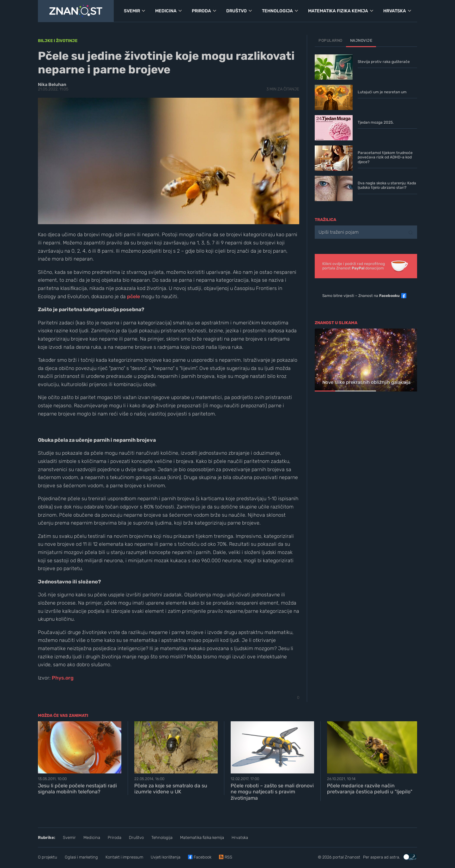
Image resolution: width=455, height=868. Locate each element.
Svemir (69, 837)
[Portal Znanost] (76, 11)
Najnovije (361, 40)
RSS (228, 857)
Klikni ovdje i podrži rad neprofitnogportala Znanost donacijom (354, 266)
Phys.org (63, 678)
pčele (133, 296)
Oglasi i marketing (81, 857)
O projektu (48, 857)
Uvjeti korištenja (166, 857)
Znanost (352, 857)
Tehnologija (162, 837)
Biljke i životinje (58, 41)
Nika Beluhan (52, 85)
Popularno (331, 40)
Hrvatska (240, 837)
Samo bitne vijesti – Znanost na (361, 296)
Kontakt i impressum (124, 857)
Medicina (92, 837)
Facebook (203, 857)
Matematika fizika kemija (202, 837)
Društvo (136, 837)
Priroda (115, 837)
